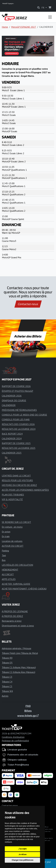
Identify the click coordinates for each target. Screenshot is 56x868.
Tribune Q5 (7, 663)
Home (5, 27)
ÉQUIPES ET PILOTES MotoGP (17, 391)
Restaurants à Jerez (12, 621)
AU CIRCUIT (8, 574)
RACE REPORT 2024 (12, 434)
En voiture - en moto (12, 527)
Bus (4, 560)
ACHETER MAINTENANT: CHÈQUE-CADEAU (24, 589)
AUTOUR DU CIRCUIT (13, 546)
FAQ (28, 706)
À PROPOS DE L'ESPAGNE (15, 611)
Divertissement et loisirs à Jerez (18, 626)
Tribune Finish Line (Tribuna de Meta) (20, 653)
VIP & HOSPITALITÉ (12, 499)
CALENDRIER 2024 (12, 438)
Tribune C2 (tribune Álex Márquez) (19, 672)
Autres (5, 696)
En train (6, 536)
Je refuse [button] (22, 854)
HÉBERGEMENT (10, 570)
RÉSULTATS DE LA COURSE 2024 (19, 429)
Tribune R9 (7, 658)
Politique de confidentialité (15, 741)
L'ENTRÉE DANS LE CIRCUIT (16, 476)
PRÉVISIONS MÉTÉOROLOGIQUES (19, 410)
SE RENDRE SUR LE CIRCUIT (16, 522)
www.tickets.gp (28, 715)
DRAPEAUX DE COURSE (14, 400)
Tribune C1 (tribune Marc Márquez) (19, 667)
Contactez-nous (28, 304)
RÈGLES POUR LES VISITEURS (17, 480)
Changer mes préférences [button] (22, 860)
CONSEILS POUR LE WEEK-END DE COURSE (24, 415)
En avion (6, 532)
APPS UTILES (9, 579)
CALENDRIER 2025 (12, 453)
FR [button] (43, 8)
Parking (5, 551)
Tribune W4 (7, 691)
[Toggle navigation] (50, 17)
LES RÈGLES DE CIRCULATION (17, 565)
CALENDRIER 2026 (12, 396)
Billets (28, 711)
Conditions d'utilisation (13, 737)
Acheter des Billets (28, 336)
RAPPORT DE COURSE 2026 (16, 386)
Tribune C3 (7, 677)
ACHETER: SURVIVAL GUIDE (16, 584)
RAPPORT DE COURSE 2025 (16, 443)
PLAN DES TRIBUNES (13, 495)
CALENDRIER (9, 405)
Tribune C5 (7, 686)
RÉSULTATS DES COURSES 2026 (18, 424)
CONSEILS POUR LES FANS (16, 419)
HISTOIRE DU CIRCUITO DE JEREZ (19, 485)
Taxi (4, 555)
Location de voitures (12, 541)
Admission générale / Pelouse (17, 648)
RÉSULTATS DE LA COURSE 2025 (19, 448)
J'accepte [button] (22, 849)
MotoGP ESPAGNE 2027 (24, 27)
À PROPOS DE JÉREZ (12, 616)
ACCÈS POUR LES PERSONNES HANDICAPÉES (25, 490)
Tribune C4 (7, 682)
